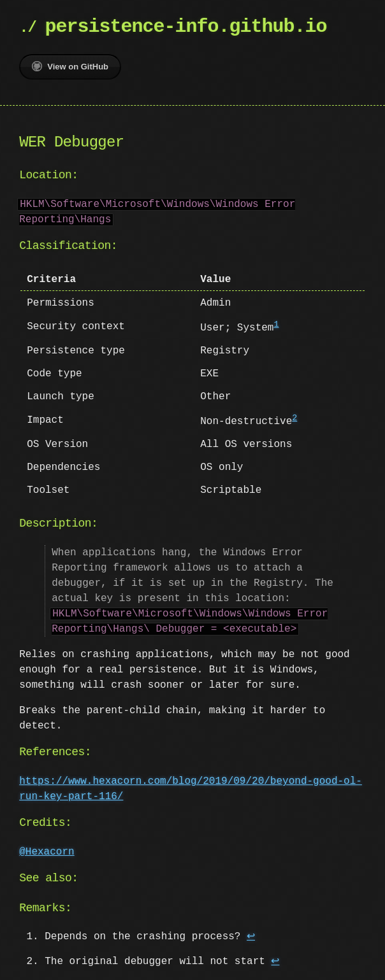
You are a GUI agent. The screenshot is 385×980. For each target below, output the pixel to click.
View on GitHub (70, 66)
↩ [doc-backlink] (251, 935)
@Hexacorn (47, 851)
